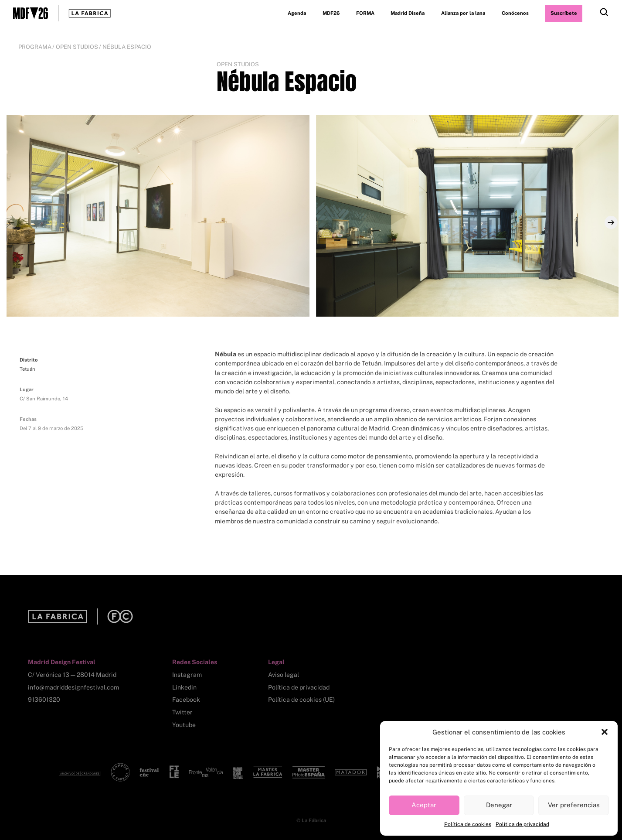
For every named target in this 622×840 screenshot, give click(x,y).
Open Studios (77, 47)
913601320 (44, 700)
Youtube (184, 725)
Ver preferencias (574, 805)
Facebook (186, 700)
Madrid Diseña (408, 13)
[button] (605, 732)
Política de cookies (468, 824)
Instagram (187, 675)
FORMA (365, 13)
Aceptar (424, 805)
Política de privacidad (522, 824)
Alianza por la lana (463, 13)
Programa (35, 47)
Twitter (182, 712)
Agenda (297, 13)
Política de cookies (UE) (301, 700)
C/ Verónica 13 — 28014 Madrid (72, 675)
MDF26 (331, 13)
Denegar (499, 805)
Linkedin (184, 687)
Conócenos (515, 13)
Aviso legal (284, 675)
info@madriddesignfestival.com (73, 687)
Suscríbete (564, 13)
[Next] (611, 222)
